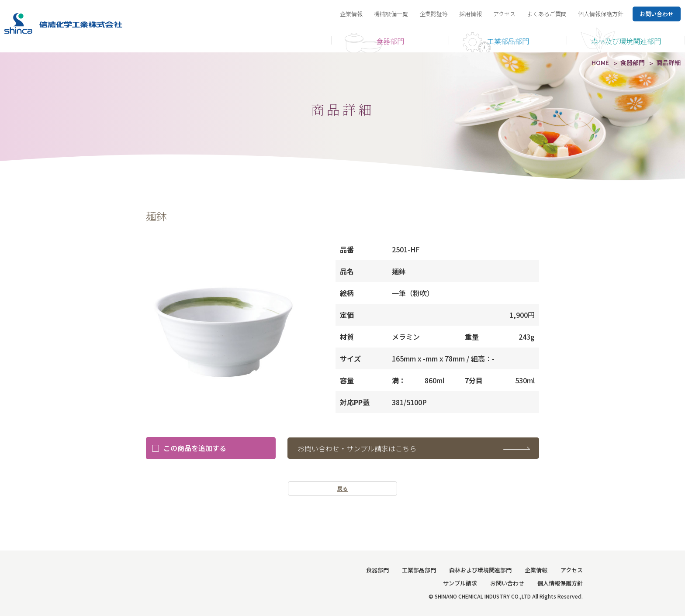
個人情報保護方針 (601, 14)
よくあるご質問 (547, 14)
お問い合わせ (507, 583)
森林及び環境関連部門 (626, 41)
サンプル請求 (460, 583)
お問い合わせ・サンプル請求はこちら (357, 448)
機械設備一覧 (391, 14)
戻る (342, 488)
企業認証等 (434, 14)
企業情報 (351, 14)
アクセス (504, 14)
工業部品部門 (508, 41)
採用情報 (471, 14)
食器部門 (390, 41)
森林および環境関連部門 (480, 570)
